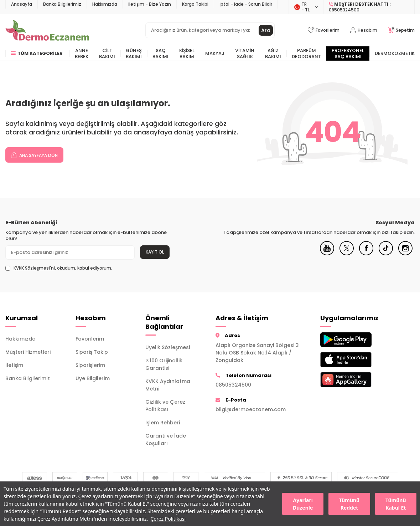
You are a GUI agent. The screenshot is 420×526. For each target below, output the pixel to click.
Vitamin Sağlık (245, 53)
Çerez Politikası (168, 519)
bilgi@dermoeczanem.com (251, 409)
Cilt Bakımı (107, 53)
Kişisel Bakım (187, 53)
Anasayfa (22, 4)
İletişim (14, 365)
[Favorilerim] (324, 30)
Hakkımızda (105, 4)
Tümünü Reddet (349, 504)
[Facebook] (366, 254)
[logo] (47, 30)
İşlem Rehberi (163, 423)
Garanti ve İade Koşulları (166, 440)
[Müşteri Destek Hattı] (369, 7)
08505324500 (233, 385)
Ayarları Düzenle (303, 504)
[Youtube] (327, 254)
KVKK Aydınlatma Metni (168, 385)
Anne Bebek (82, 53)
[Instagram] (405, 254)
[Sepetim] (401, 30)
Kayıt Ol (155, 252)
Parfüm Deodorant (306, 53)
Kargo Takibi (195, 4)
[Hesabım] (364, 30)
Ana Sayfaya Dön (34, 155)
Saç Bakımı (160, 53)
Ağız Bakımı (273, 53)
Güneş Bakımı (134, 53)
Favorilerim (90, 339)
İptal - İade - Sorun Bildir (246, 4)
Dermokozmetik (395, 53)
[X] (347, 254)
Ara (266, 30)
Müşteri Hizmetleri (28, 352)
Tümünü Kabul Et (396, 504)
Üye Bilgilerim (93, 378)
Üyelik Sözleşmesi (168, 347)
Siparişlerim (90, 365)
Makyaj (215, 53)
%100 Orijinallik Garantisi (164, 364)
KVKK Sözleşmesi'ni (34, 268)
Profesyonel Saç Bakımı (348, 53)
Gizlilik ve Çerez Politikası (165, 406)
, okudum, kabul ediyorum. (59, 268)
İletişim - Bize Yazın (150, 4)
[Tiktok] (386, 254)
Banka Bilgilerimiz (62, 4)
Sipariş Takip (92, 352)
